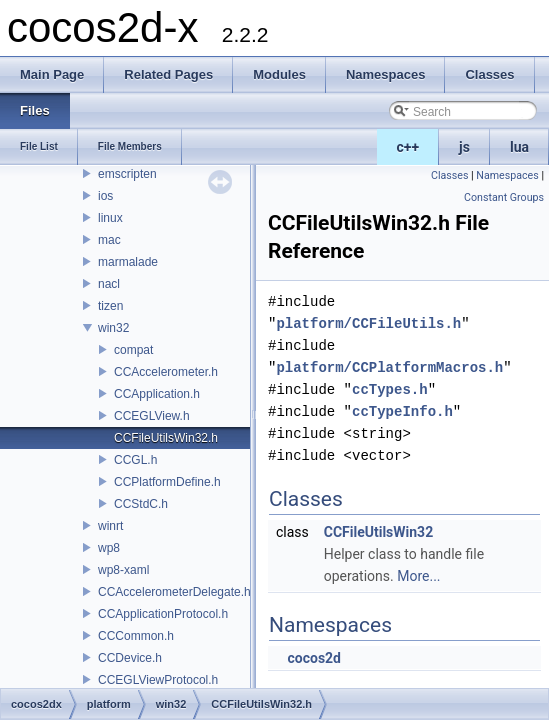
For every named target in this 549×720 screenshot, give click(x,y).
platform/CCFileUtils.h (368, 323)
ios (105, 196)
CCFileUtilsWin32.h (166, 438)
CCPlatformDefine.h (167, 482)
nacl (109, 284)
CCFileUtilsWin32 (378, 532)
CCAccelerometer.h (166, 372)
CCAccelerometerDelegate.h (174, 592)
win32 (113, 328)
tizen (110, 306)
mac (109, 240)
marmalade (128, 262)
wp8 (109, 548)
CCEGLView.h (152, 416)
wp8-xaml (123, 570)
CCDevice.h (130, 658)
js (464, 147)
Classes (449, 175)
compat (133, 350)
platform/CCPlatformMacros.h (389, 367)
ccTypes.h (390, 389)
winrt (110, 526)
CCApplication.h (157, 394)
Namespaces (507, 175)
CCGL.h (135, 460)
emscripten (127, 174)
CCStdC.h (141, 504)
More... (418, 576)
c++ (408, 147)
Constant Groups (504, 197)
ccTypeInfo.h (402, 411)
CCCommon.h (136, 636)
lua (519, 147)
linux (110, 218)
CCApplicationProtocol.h (163, 614)
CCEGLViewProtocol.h (158, 680)
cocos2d (314, 658)
